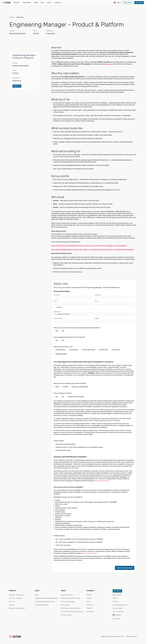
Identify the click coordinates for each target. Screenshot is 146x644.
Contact (115, 601)
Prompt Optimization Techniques (72, 612)
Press (89, 602)
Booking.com (108, 64)
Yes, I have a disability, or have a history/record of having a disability (78, 539)
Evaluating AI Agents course (45, 602)
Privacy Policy (118, 608)
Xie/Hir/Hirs (103, 350)
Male (56, 387)
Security (90, 605)
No (62, 331)
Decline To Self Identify (75, 397)
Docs (12, 602)
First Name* (57, 295)
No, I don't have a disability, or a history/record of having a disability (78, 542)
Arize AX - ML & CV (16, 598)
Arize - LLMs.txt (118, 612)
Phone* (97, 301)
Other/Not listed (60, 354)
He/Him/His (73, 350)
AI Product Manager (68, 602)
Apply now (17, 86)
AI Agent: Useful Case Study (71, 598)
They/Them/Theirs (88, 350)
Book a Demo (117, 595)
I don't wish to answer (62, 450)
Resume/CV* (57, 311)
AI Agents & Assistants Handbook (46, 598)
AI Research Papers (42, 605)
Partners (90, 608)
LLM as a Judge (66, 615)
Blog (36, 595)
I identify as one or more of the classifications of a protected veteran (78, 447)
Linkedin (117, 615)
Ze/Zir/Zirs (115, 350)
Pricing (11, 605)
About (89, 595)
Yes (56, 331)
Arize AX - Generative (16, 595)
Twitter (116, 619)
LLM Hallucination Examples (71, 608)
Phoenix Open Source (18, 608)
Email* (55, 301)
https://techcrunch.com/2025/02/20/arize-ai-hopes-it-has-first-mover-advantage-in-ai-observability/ (89, 246)
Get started (117, 591)
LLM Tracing (65, 605)
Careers (12, 17)
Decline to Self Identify (79, 387)
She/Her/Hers (60, 350)
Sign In (115, 598)
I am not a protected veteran (65, 444)
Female (65, 387)
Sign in (119, 3)
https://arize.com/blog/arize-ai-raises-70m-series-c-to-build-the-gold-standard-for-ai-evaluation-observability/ (93, 250)
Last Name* (98, 295)
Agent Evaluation (67, 595)
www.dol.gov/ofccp (102, 481)
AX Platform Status (121, 605)
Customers (90, 612)
